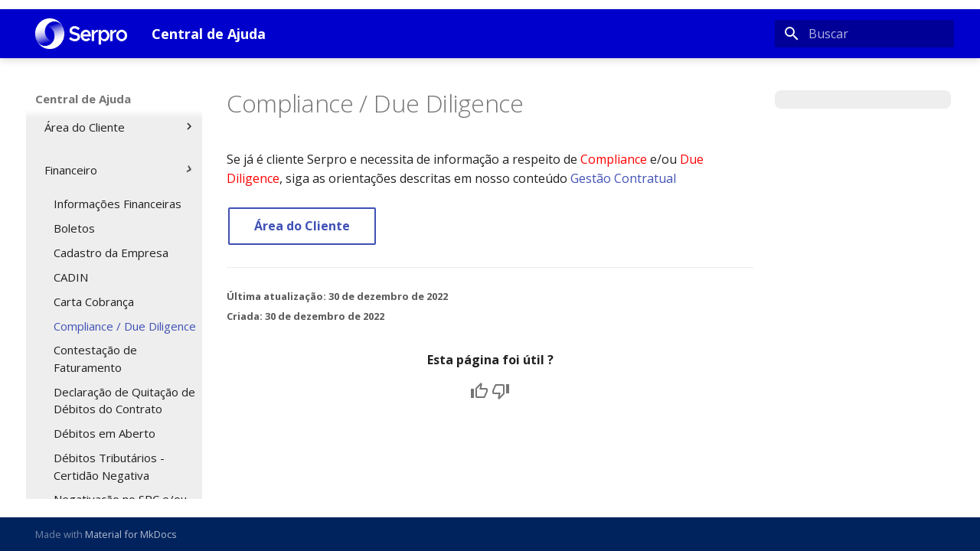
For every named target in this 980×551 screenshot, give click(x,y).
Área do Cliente (302, 226)
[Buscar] (864, 34)
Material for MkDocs (131, 534)
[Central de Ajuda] (81, 34)
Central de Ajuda (83, 99)
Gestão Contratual (623, 178)
